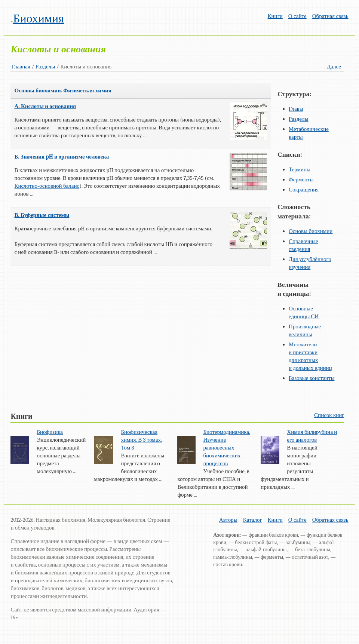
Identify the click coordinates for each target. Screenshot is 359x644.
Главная (21, 67)
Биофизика (50, 432)
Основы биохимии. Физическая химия (63, 91)
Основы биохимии (311, 231)
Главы (296, 109)
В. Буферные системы (42, 215)
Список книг (329, 415)
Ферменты (301, 180)
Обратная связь (330, 16)
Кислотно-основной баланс (47, 186)
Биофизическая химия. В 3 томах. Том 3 (141, 440)
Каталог (253, 520)
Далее (334, 67)
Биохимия (39, 19)
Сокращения (304, 190)
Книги (275, 16)
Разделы (45, 67)
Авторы (228, 520)
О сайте (297, 16)
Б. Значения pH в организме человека (62, 157)
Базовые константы (312, 378)
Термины (300, 169)
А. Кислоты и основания (45, 106)
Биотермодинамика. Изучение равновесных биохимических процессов (227, 448)
